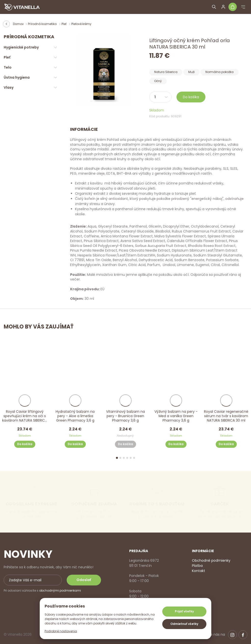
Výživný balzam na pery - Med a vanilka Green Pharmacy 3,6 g (176, 416)
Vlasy (9, 87)
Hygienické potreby (21, 47)
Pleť (64, 24)
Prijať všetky (184, 611)
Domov (18, 24)
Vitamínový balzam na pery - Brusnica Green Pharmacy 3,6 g (125, 416)
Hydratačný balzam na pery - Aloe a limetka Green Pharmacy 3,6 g (75, 416)
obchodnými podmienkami (60, 590)
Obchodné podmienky (211, 560)
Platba (197, 566)
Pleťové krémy (81, 24)
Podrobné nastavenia (61, 631)
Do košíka (191, 97)
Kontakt (199, 571)
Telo (8, 67)
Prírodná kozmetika (43, 24)
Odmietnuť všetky (184, 624)
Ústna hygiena (17, 77)
